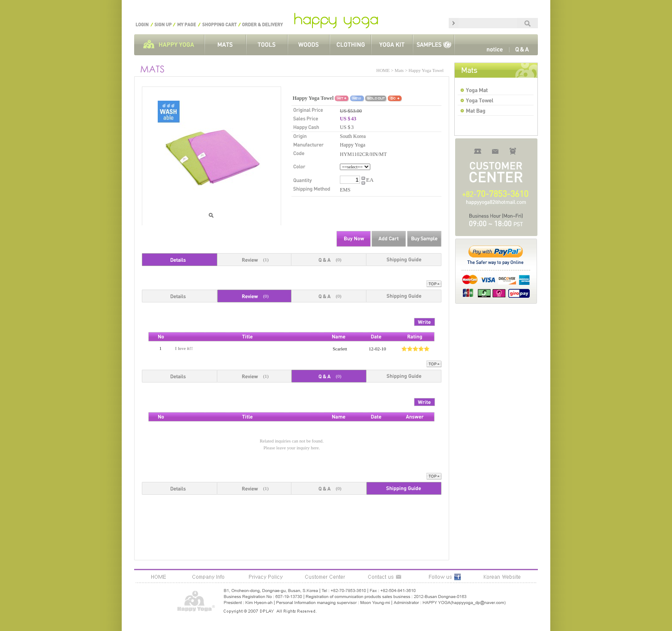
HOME (383, 70)
